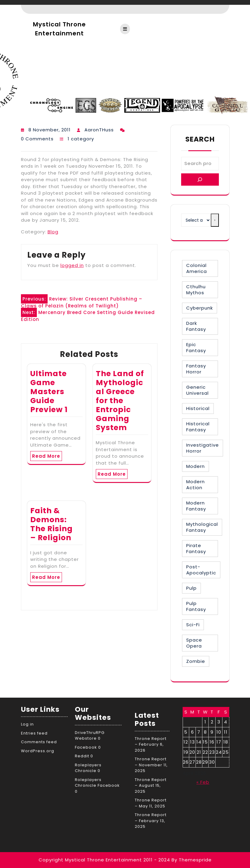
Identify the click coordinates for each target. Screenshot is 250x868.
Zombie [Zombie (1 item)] (196, 661)
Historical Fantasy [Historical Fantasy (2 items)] (198, 427)
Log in (27, 724)
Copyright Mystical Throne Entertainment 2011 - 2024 (104, 860)
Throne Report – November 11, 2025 (151, 765)
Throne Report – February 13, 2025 (151, 821)
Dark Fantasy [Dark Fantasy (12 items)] (196, 326)
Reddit (82, 756)
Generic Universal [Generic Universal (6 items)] (197, 390)
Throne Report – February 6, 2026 (151, 744)
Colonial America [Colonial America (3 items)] (197, 268)
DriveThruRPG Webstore (90, 736)
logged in (72, 265)
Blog (53, 232)
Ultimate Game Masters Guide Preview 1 (49, 392)
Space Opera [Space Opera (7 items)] (194, 643)
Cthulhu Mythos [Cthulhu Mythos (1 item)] (196, 290)
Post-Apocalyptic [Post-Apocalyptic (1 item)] (201, 570)
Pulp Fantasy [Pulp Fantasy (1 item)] (196, 606)
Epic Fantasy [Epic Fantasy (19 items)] (196, 347)
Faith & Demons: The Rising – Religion (51, 524)
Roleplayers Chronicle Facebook (97, 783)
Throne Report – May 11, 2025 (151, 803)
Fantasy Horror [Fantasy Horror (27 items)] (196, 369)
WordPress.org (38, 751)
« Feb (203, 782)
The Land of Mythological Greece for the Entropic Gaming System (120, 401)
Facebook (86, 747)
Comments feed (39, 742)
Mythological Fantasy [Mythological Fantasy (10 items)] (202, 527)
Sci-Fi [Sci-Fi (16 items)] (193, 625)
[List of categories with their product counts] (196, 220)
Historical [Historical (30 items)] (198, 408)
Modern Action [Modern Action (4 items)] (196, 485)
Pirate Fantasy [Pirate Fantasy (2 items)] (196, 548)
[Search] (200, 180)
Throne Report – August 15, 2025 (151, 786)
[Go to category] (215, 220)
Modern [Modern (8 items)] (196, 466)
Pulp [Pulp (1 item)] (191, 588)
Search (200, 139)
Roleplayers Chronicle (88, 768)
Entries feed (34, 733)
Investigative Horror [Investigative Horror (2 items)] (203, 448)
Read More (46, 456)
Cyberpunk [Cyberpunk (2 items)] (200, 308)
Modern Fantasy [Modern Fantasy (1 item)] (196, 506)
